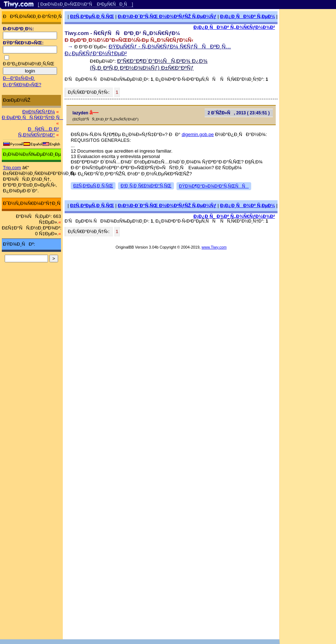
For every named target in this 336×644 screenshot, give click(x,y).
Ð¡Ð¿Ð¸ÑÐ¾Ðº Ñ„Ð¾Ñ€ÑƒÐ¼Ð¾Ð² (234, 27)
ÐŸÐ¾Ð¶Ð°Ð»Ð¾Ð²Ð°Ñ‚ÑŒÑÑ (214, 186)
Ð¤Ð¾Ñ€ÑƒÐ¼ (39, 112)
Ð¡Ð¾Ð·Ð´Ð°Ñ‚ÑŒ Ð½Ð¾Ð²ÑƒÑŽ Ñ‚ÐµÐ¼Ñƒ (167, 16)
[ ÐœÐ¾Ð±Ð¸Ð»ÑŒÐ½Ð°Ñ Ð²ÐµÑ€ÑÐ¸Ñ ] (86, 4)
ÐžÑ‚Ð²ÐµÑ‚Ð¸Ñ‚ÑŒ (92, 16)
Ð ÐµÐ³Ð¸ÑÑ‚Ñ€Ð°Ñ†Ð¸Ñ (32, 117)
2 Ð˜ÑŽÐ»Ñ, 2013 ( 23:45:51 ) (239, 113)
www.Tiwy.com (214, 247)
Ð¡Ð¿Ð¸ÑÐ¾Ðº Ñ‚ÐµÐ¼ (248, 16)
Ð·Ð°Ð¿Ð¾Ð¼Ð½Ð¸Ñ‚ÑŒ (29, 64)
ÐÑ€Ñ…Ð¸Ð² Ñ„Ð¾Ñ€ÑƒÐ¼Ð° (38, 132)
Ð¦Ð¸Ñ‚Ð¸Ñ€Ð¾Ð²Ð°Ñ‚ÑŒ (146, 186)
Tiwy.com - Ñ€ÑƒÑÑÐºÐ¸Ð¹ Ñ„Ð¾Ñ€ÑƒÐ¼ (122, 33)
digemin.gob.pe (198, 134)
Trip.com (12, 168)
